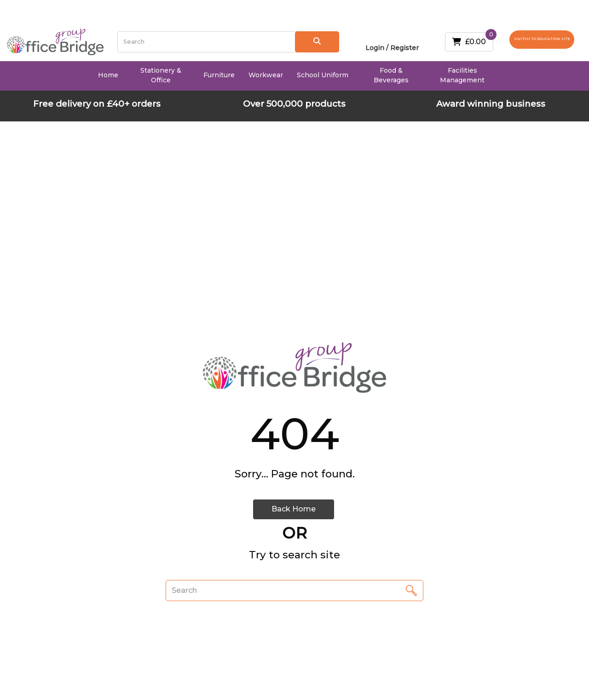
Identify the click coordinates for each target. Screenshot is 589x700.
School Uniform (323, 75)
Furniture (219, 75)
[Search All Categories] (228, 42)
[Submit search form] (317, 42)
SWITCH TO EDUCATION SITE (542, 39)
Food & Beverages (391, 75)
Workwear (266, 75)
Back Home (294, 509)
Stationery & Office (161, 75)
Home (108, 75)
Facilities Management (462, 75)
